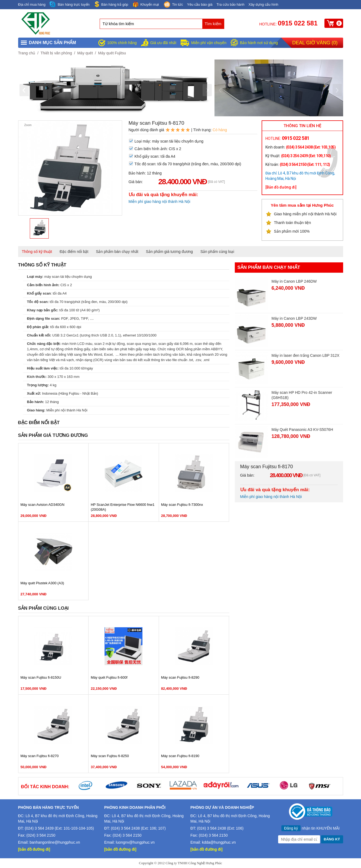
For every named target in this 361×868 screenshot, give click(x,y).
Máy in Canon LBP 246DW (294, 281)
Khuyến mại (145, 4)
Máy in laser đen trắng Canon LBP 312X (306, 355)
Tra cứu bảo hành (231, 4)
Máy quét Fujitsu (112, 53)
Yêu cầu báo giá (200, 4)
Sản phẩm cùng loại (217, 252)
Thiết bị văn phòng (56, 53)
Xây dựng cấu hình (264, 4)
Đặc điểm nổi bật (74, 252)
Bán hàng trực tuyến (70, 4)
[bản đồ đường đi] (34, 849)
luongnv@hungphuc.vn (135, 842)
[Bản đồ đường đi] (281, 187)
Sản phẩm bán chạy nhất (117, 252)
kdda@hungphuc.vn (219, 842)
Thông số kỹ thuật (37, 252)
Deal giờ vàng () (315, 43)
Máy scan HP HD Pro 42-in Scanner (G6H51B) (302, 395)
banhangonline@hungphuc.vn (55, 842)
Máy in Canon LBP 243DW (294, 318)
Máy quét (85, 53)
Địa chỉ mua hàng (32, 4)
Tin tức (173, 5)
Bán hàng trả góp (111, 4)
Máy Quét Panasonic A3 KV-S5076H (302, 430)
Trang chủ (27, 53)
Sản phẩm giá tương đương (169, 252)
